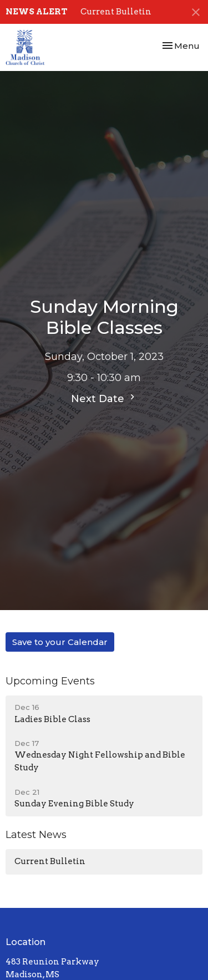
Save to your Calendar (60, 642)
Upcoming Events (50, 681)
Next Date (104, 398)
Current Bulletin (116, 12)
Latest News (36, 835)
